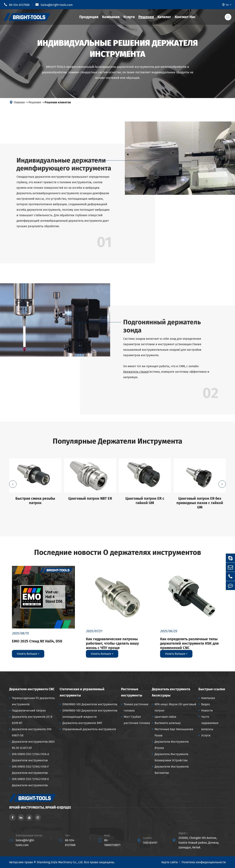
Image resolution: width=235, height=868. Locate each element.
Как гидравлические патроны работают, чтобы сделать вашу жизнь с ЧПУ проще (112, 643)
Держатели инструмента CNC (32, 689)
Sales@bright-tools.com (54, 5)
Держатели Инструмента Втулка (172, 745)
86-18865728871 (112, 843)
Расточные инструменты (132, 692)
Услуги (129, 17)
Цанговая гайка (165, 717)
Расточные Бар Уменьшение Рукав (174, 732)
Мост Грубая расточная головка (137, 720)
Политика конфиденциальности (204, 862)
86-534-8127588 (17, 5)
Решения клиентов (58, 102)
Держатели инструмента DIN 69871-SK (32, 732)
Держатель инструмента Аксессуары (171, 692)
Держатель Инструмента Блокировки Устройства (171, 757)
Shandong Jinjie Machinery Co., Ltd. (60, 862)
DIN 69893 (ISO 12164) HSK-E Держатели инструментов (30, 782)
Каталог (164, 17)
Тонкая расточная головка (136, 707)
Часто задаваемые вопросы (210, 723)
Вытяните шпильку (168, 723)
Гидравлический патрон (29, 711)
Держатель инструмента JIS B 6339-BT (32, 720)
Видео (206, 704)
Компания (111, 17)
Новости (207, 711)
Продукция (89, 17)
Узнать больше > (28, 654)
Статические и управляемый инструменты (82, 692)
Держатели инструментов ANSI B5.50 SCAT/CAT (33, 745)
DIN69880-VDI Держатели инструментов (90, 704)
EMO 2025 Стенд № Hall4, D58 (37, 641)
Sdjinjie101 (150, 843)
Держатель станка (136, 372)
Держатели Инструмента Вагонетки (172, 770)
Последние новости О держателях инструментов (118, 552)
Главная (19, 102)
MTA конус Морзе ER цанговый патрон (175, 707)
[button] (13, 484)
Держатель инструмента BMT (82, 723)
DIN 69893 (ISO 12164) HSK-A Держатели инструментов (30, 757)
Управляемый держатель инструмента (89, 729)
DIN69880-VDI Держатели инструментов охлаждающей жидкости (90, 714)
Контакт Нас (185, 17)
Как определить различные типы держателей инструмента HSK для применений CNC (189, 643)
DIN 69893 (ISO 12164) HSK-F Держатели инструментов (30, 770)
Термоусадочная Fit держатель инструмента (33, 701)
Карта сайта (170, 862)
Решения (146, 17)
